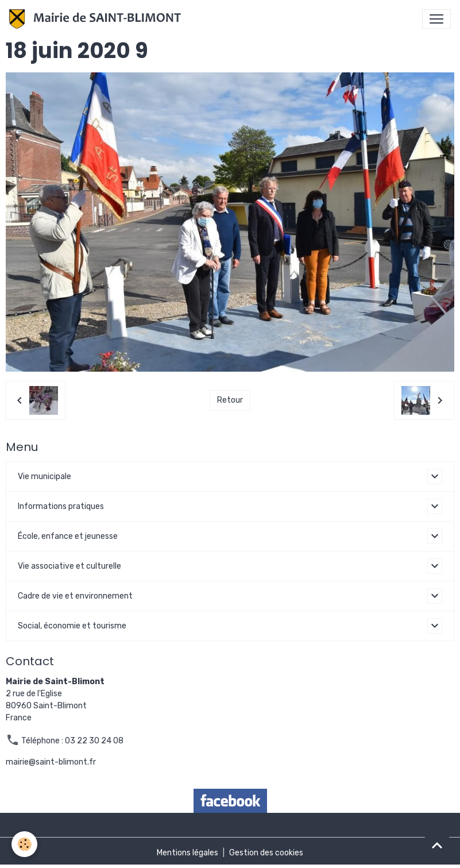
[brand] (97, 19)
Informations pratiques (61, 506)
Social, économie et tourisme (72, 626)
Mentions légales (188, 853)
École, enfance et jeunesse (68, 536)
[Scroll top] (437, 845)
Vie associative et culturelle (69, 566)
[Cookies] (24, 844)
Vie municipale (45, 477)
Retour (230, 400)
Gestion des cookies (266, 853)
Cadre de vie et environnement (75, 596)
